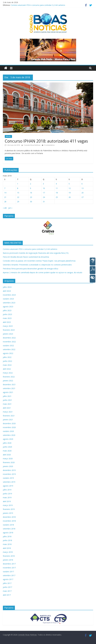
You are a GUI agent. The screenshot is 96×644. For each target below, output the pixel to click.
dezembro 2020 (9, 423)
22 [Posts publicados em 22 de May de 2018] (18, 197)
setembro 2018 (9, 529)
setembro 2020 (9, 435)
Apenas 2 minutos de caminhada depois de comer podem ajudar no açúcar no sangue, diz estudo (43, 272)
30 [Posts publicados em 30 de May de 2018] (31, 202)
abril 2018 (7, 548)
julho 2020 (7, 443)
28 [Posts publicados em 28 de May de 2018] (5, 202)
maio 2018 (7, 544)
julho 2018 (7, 536)
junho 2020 (7, 447)
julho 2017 (7, 583)
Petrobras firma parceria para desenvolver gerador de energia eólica (30, 269)
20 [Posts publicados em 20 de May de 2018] (82, 193)
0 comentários (48, 145)
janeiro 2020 (8, 466)
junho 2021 (7, 400)
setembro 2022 (9, 349)
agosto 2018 (8, 533)
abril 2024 (7, 291)
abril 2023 (7, 322)
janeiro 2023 (8, 334)
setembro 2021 (9, 388)
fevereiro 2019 (9, 509)
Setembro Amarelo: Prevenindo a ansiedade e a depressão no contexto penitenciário (37, 265)
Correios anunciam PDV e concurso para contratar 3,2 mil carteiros (38, 5)
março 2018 (8, 552)
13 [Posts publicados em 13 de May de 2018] (82, 188)
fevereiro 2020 (9, 462)
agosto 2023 (8, 307)
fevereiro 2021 (9, 416)
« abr (5, 208)
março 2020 (8, 459)
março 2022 (8, 373)
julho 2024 (7, 287)
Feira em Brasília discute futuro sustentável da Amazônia (26, 257)
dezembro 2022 (9, 338)
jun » (10, 208)
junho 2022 (7, 361)
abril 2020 (7, 455)
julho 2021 (7, 396)
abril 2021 (7, 408)
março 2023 (8, 326)
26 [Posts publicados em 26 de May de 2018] (70, 197)
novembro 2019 (9, 474)
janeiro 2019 (8, 513)
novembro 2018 (9, 521)
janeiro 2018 (8, 560)
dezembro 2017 (9, 564)
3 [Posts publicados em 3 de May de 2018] (43, 184)
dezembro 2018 (9, 517)
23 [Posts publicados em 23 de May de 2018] (31, 197)
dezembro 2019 (9, 470)
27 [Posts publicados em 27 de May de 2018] (82, 197)
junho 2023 (7, 314)
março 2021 (8, 412)
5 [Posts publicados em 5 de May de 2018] (69, 184)
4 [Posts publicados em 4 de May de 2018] (56, 184)
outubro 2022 (8, 346)
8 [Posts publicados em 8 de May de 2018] (18, 188)
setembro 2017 (9, 575)
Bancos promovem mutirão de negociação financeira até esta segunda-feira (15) (36, 253)
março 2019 (8, 505)
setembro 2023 (9, 303)
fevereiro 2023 (9, 330)
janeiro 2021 (8, 420)
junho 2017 (7, 587)
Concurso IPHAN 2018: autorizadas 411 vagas (46, 141)
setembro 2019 (9, 482)
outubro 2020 (8, 431)
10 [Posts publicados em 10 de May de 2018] (44, 188)
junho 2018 (7, 540)
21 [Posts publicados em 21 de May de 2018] (5, 197)
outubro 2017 (8, 572)
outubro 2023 (8, 299)
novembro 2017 (9, 568)
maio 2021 (7, 404)
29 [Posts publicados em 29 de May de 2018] (18, 202)
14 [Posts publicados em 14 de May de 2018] (5, 193)
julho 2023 (7, 310)
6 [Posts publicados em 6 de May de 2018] (82, 184)
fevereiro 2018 (9, 556)
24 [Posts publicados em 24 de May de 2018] (44, 197)
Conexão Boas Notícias (32, 145)
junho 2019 (7, 494)
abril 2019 (7, 501)
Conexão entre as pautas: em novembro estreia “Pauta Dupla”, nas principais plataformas (39, 261)
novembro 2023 (9, 295)
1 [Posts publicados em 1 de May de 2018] (18, 184)
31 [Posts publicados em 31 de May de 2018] (44, 202)
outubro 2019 (8, 478)
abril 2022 (7, 369)
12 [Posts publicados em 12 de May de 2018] (70, 188)
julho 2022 (7, 357)
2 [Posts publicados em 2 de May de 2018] (30, 184)
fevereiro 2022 (9, 377)
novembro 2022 (9, 342)
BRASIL (8, 136)
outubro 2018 (8, 525)
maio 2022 (7, 365)
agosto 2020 (8, 439)
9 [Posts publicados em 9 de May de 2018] (30, 188)
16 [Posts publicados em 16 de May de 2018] (31, 193)
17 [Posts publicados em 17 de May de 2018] (44, 193)
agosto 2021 (8, 392)
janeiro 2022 (8, 381)
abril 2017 (7, 595)
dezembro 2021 (9, 384)
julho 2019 (7, 490)
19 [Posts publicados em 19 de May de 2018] (70, 193)
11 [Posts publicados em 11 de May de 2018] (57, 188)
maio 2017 (7, 591)
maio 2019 (7, 497)
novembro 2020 (9, 427)
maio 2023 (7, 318)
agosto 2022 (8, 353)
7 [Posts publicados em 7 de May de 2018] (5, 188)
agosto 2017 (8, 579)
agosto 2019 (8, 486)
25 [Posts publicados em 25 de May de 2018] (57, 197)
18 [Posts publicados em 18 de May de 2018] (57, 193)
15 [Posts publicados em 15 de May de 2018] (18, 193)
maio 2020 (7, 451)
